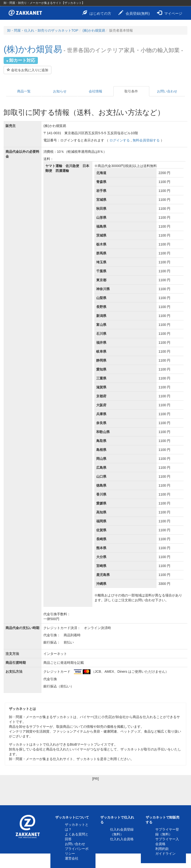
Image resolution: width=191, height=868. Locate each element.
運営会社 (72, 858)
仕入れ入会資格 (122, 839)
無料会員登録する (146, 140)
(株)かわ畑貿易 (94, 30)
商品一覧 (24, 91)
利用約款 (162, 849)
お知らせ (60, 91)
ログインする (120, 140)
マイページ (170, 13)
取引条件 (131, 91)
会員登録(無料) (134, 13)
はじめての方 (97, 13)
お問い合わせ (167, 91)
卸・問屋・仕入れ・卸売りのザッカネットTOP (43, 30)
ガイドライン (165, 854)
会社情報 (95, 91)
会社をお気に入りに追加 (27, 70)
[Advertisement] (95, 792)
